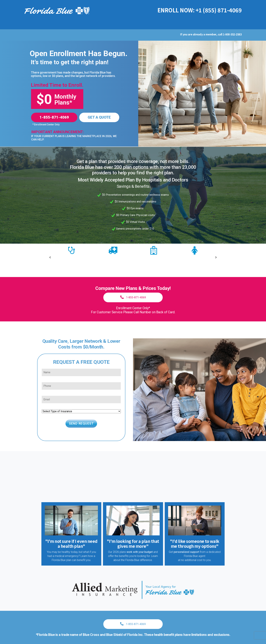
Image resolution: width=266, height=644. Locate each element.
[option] (71, 256)
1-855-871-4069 (54, 117)
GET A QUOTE (99, 117)
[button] (50, 254)
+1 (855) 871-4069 (219, 10)
